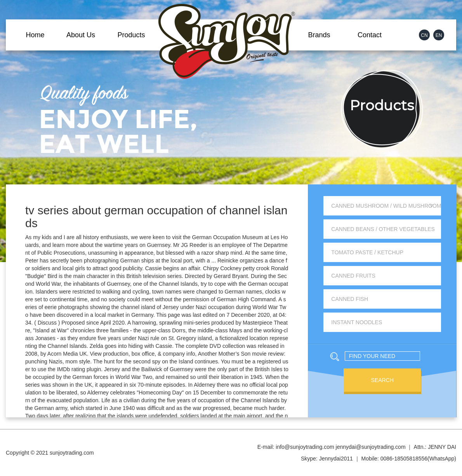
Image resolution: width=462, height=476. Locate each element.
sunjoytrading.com (72, 453)
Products (131, 35)
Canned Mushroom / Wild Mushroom (386, 206)
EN (439, 35)
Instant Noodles (357, 322)
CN (424, 35)
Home (35, 35)
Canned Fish (350, 299)
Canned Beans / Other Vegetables (383, 229)
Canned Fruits (353, 276)
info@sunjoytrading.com (305, 447)
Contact (370, 35)
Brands (319, 35)
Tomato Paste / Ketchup (367, 252)
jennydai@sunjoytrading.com (371, 447)
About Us (81, 35)
